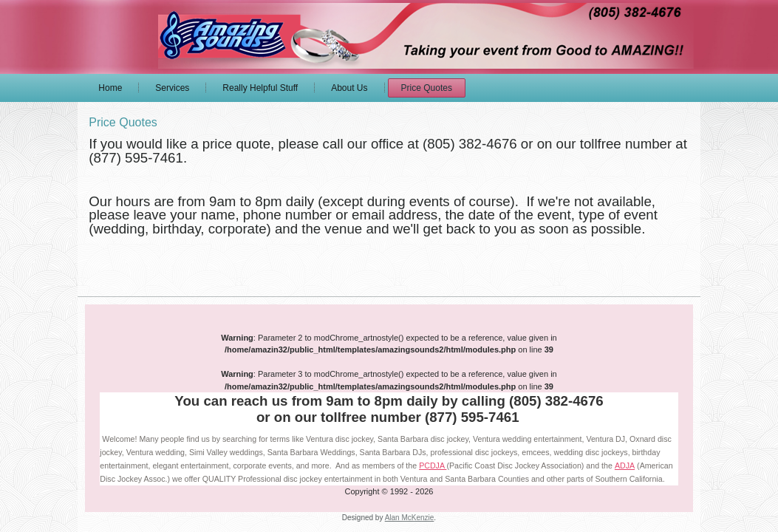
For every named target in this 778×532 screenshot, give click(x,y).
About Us (349, 88)
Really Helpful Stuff (260, 88)
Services (172, 88)
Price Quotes (427, 88)
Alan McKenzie (410, 518)
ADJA (625, 465)
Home (110, 88)
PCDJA (433, 465)
